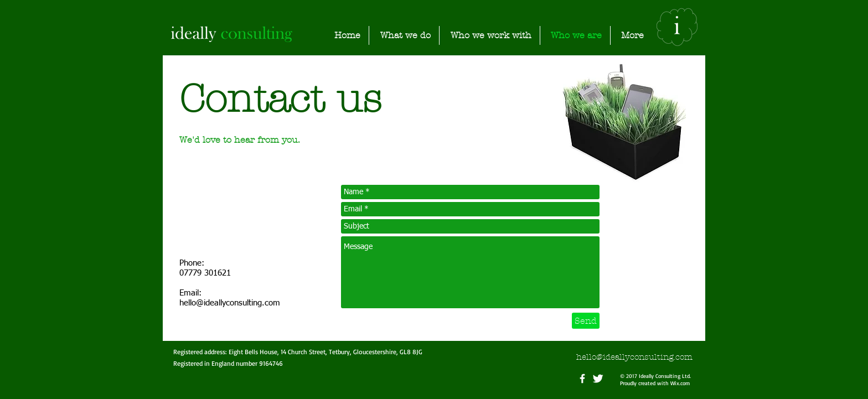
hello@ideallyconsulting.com (230, 303)
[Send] (586, 321)
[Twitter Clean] (598, 379)
